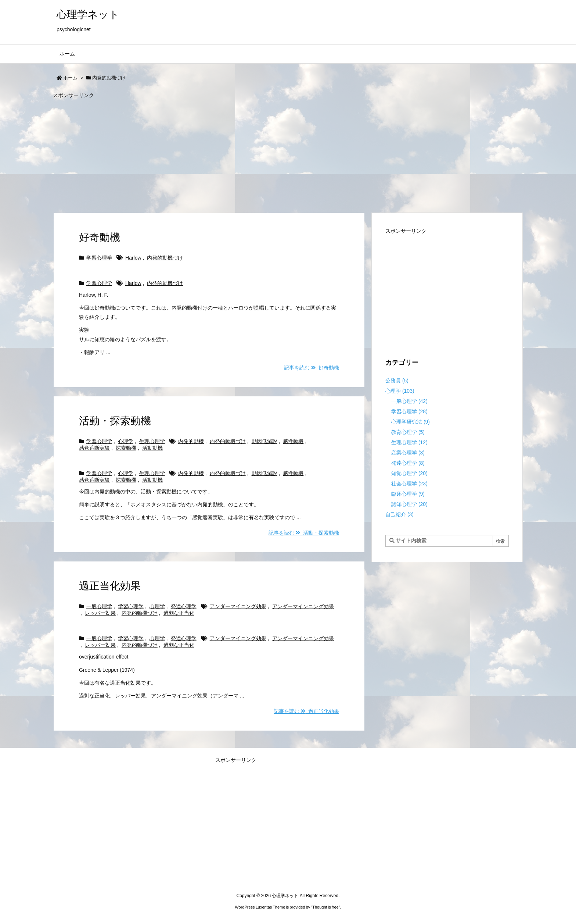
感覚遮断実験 (94, 448)
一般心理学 (99, 606)
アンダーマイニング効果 (238, 606)
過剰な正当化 (179, 613)
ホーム (70, 78)
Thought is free (325, 907)
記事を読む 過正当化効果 (306, 711)
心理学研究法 (411, 422)
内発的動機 (191, 441)
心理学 (126, 441)
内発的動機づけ (165, 258)
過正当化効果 (110, 586)
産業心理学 (408, 453)
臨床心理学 (408, 494)
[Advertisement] (273, 152)
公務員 (397, 381)
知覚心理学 (409, 473)
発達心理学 (184, 606)
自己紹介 (399, 514)
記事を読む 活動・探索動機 (304, 533)
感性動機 (293, 441)
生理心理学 (152, 441)
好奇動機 (100, 237)
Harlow (133, 258)
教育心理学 (408, 432)
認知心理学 (409, 504)
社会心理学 (409, 484)
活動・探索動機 (115, 421)
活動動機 (152, 448)
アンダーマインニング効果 (303, 606)
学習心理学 (99, 258)
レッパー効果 (100, 613)
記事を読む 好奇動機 (312, 368)
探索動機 (126, 448)
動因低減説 (264, 441)
